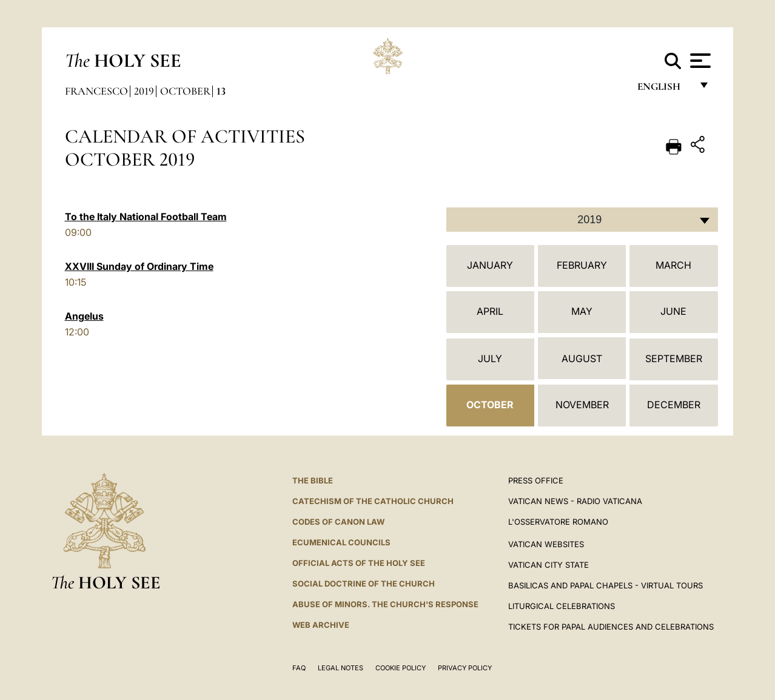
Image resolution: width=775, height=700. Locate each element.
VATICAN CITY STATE (549, 565)
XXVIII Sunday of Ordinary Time (139, 266)
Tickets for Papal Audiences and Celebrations (611, 627)
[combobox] (582, 220)
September (674, 358)
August (582, 358)
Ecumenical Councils (341, 542)
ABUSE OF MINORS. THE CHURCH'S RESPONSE (385, 604)
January (490, 265)
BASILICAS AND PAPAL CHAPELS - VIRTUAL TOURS (606, 585)
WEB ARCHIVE (321, 625)
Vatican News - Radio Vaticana (575, 501)
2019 (144, 91)
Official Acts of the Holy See (359, 563)
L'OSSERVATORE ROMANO (558, 522)
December (674, 405)
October (185, 91)
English (664, 89)
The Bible (313, 480)
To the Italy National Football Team (146, 217)
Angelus (84, 316)
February (582, 265)
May (582, 311)
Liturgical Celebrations (562, 606)
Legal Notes (341, 668)
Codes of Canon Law (338, 522)
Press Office (536, 480)
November (582, 405)
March (673, 265)
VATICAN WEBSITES (546, 544)
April (490, 311)
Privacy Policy (465, 668)
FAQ (299, 668)
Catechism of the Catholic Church (373, 501)
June (673, 311)
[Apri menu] (699, 61)
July (490, 358)
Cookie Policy (401, 668)
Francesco (96, 91)
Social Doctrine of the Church (364, 584)
